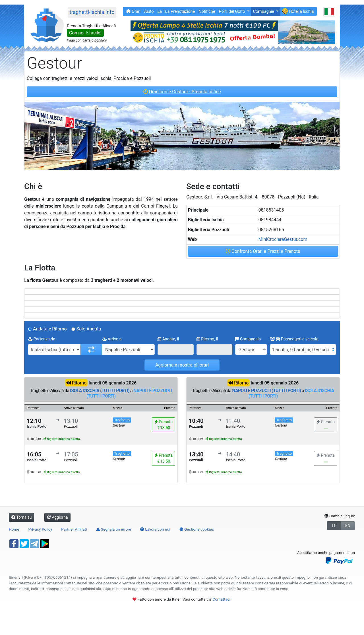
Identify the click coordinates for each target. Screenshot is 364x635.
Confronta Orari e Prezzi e (263, 251)
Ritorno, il (207, 339)
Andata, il (168, 339)
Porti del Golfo (232, 11)
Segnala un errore (114, 529)
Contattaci (221, 599)
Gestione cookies (197, 529)
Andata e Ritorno (50, 329)
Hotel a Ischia (298, 11)
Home (14, 529)
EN (348, 526)
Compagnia (248, 339)
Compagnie (264, 11)
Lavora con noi (155, 529)
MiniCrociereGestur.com (283, 239)
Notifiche (207, 11)
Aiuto (149, 11)
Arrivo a (112, 339)
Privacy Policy (40, 529)
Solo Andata (89, 329)
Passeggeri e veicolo (294, 339)
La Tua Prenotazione (176, 11)
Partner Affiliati (74, 529)
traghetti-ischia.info (92, 12)
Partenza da (42, 339)
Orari (133, 11)
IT (334, 526)
